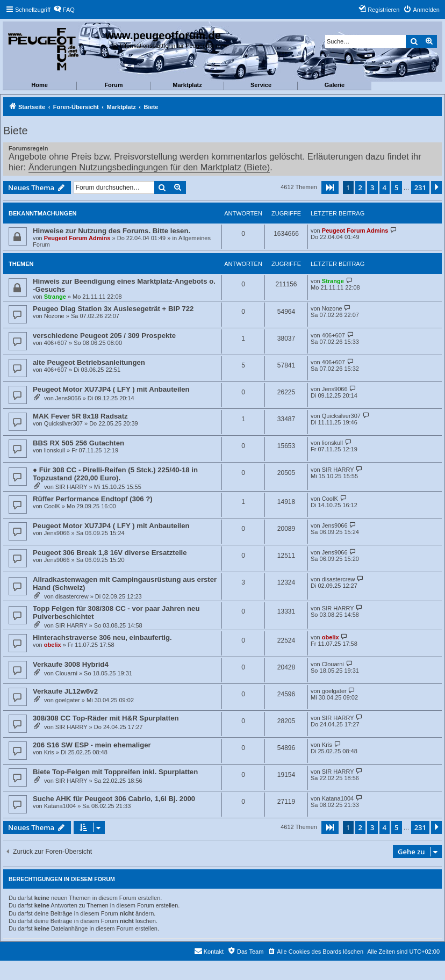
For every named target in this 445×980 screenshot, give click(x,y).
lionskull (55, 450)
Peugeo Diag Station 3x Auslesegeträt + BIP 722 (113, 309)
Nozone (54, 316)
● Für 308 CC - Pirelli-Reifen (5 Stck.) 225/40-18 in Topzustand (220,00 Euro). (115, 474)
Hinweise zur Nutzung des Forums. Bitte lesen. (112, 231)
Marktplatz (187, 85)
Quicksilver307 (63, 423)
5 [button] (396, 188)
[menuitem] (64, 10)
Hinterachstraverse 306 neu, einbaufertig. (102, 637)
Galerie (335, 85)
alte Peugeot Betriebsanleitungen (89, 362)
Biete (16, 131)
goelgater (68, 700)
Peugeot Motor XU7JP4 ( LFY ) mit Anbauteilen (111, 389)
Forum (113, 85)
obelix (53, 645)
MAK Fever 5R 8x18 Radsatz (80, 416)
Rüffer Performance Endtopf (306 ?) (93, 499)
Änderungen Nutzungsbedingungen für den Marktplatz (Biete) (149, 167)
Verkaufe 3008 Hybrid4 (71, 664)
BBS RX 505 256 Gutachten (78, 443)
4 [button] (385, 188)
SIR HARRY (71, 487)
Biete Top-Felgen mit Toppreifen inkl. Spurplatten (115, 772)
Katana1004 (60, 806)
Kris (49, 752)
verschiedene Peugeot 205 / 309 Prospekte (104, 336)
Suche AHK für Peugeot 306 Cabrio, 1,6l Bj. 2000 (114, 799)
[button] (330, 188)
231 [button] (420, 188)
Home (40, 85)
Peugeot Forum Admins (77, 238)
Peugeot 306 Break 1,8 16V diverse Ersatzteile (110, 553)
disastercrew (72, 596)
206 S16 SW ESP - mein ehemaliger (92, 745)
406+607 (56, 343)
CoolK (52, 506)
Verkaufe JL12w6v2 (65, 691)
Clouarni (66, 673)
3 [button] (372, 188)
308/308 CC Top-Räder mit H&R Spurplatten (106, 718)
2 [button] (360, 188)
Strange (55, 297)
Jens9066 (68, 398)
